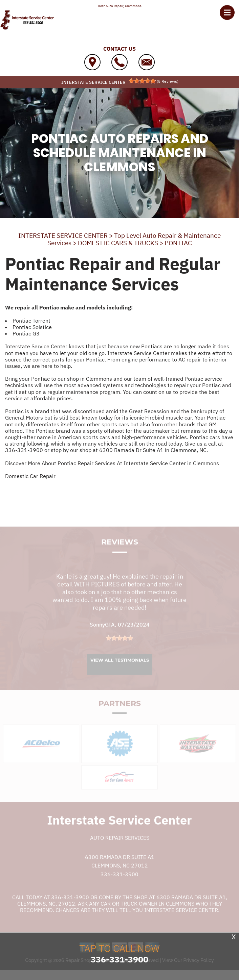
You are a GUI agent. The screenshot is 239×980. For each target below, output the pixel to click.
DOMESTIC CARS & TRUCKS (118, 243)
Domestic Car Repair (30, 476)
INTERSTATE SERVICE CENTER (63, 235)
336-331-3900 (24, 450)
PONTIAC (178, 243)
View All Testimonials (120, 668)
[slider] (142, 81)
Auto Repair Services (120, 845)
